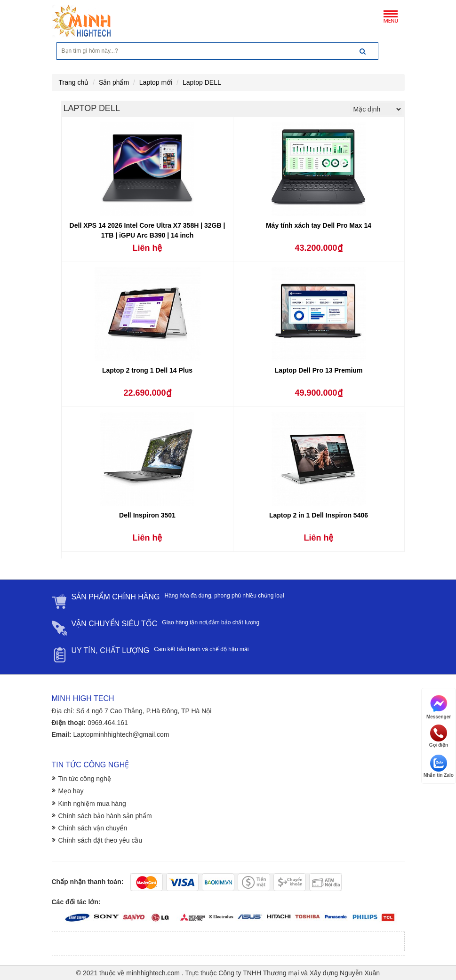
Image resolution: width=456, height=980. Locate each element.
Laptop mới (156, 82)
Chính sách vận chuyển (93, 828)
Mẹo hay (71, 791)
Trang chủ (74, 82)
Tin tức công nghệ (85, 779)
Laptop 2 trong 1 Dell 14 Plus (147, 370)
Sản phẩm (114, 82)
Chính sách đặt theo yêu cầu (100, 840)
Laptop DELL (202, 82)
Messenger (439, 706)
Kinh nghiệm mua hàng (92, 804)
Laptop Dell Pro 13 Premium (319, 370)
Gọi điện (439, 736)
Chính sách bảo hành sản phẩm (105, 816)
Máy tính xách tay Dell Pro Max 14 (319, 225)
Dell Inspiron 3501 (147, 515)
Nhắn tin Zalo (439, 766)
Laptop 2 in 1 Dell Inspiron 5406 (319, 515)
